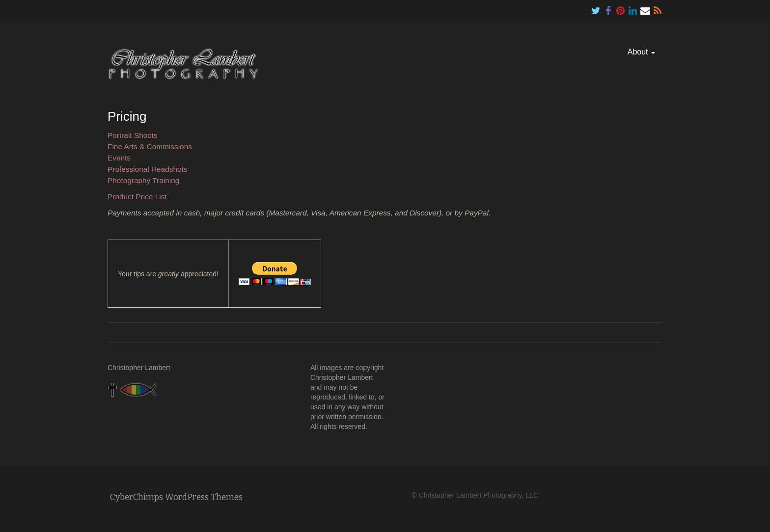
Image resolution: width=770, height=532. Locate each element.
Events (119, 158)
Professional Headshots (148, 169)
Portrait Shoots (133, 135)
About (641, 52)
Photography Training (143, 180)
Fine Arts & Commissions (150, 146)
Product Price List (137, 197)
